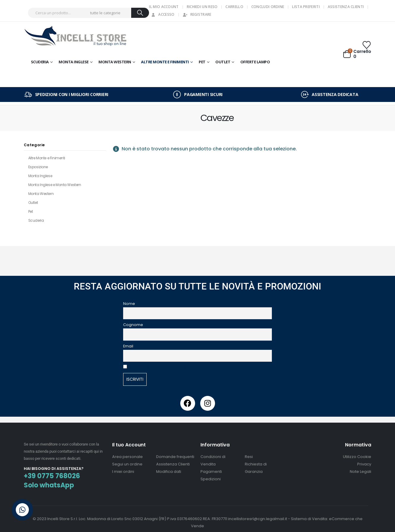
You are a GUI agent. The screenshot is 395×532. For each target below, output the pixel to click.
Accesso (162, 14)
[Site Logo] (76, 37)
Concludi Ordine (268, 7)
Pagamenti (211, 472)
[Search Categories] (110, 13)
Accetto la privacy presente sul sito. (164, 367)
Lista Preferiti (306, 7)
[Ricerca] (140, 13)
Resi (249, 457)
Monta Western (115, 62)
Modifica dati (169, 472)
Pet (202, 62)
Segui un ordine (127, 464)
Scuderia (40, 62)
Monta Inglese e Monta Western (55, 185)
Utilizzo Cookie (357, 457)
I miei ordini (123, 472)
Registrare (197, 14)
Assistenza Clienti (346, 7)
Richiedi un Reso (202, 7)
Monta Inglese (74, 62)
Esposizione (38, 167)
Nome (129, 304)
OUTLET (223, 62)
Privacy (364, 464)
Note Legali (360, 472)
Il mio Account (164, 7)
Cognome (133, 325)
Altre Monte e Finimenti (165, 62)
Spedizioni (211, 479)
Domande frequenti (175, 457)
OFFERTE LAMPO (255, 62)
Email (128, 346)
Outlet (33, 203)
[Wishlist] (366, 45)
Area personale (127, 457)
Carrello (234, 7)
